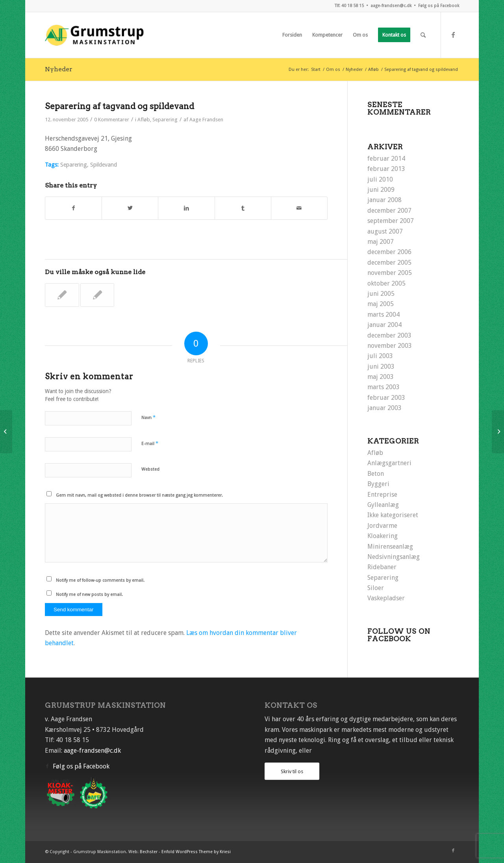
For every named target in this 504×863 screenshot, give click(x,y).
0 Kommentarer (112, 120)
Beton (376, 474)
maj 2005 (381, 304)
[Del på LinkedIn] (186, 208)
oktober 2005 (386, 283)
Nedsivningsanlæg (394, 557)
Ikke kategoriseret (393, 515)
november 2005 (390, 273)
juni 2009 (381, 190)
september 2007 (391, 221)
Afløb (144, 120)
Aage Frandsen (206, 120)
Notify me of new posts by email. (89, 595)
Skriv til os (292, 771)
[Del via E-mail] (299, 208)
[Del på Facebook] (73, 208)
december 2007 (389, 211)
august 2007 (385, 231)
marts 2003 (384, 387)
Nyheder (59, 69)
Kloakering (383, 536)
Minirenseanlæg (390, 547)
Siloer (376, 588)
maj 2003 (381, 377)
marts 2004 (384, 315)
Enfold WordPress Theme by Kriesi (196, 852)
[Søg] (423, 35)
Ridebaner (382, 567)
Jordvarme (382, 526)
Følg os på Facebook (439, 6)
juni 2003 (381, 367)
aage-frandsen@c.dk (391, 6)
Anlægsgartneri (389, 463)
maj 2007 (381, 242)
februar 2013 (386, 169)
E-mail (150, 443)
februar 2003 (386, 398)
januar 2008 (384, 200)
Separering (165, 120)
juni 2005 (381, 294)
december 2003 (389, 335)
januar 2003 (384, 408)
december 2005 (389, 263)
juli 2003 (380, 356)
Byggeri (378, 484)
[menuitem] (292, 35)
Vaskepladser (386, 598)
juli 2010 (380, 179)
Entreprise (382, 495)
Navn (148, 417)
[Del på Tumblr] (243, 208)
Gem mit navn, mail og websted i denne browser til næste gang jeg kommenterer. (139, 495)
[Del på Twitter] (130, 208)
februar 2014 (386, 159)
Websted (150, 469)
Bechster (149, 852)
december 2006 (389, 252)
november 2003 (390, 346)
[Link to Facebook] (453, 35)
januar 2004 (384, 325)
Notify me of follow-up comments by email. (100, 580)
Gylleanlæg (383, 505)
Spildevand (104, 165)
